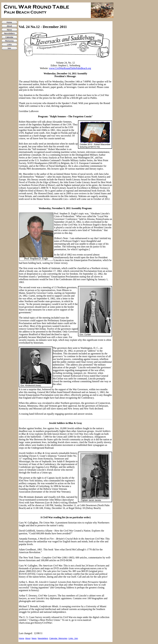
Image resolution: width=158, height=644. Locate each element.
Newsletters (43, 638)
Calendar (54, 638)
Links (71, 638)
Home (22, 638)
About (28, 638)
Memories (63, 638)
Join (76, 638)
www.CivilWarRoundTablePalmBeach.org (70, 68)
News (34, 638)
